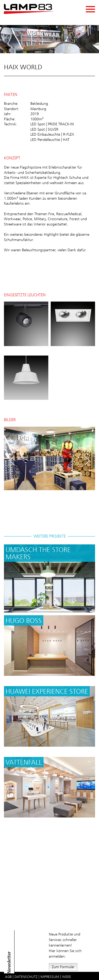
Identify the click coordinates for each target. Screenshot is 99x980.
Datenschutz (26, 977)
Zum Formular (63, 967)
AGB (8, 977)
